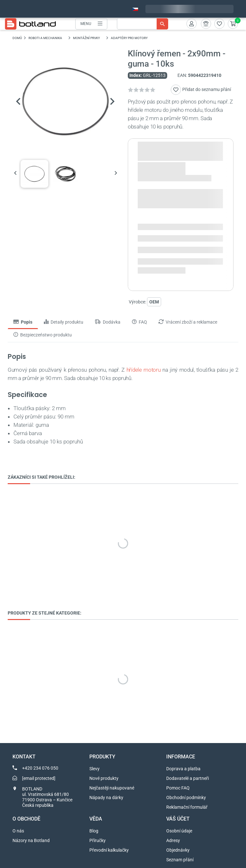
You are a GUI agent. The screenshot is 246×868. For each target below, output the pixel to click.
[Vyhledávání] (143, 24)
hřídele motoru (144, 370)
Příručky (98, 840)
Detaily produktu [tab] (64, 322)
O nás (18, 831)
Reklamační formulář (187, 807)
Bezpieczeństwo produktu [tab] (43, 335)
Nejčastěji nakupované (112, 788)
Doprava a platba (183, 769)
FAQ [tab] (139, 322)
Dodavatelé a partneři (188, 778)
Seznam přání (180, 860)
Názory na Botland (31, 840)
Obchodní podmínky (186, 798)
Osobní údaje (179, 831)
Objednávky (178, 850)
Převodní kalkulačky (109, 850)
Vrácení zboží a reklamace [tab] (188, 322)
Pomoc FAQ (178, 788)
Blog (94, 831)
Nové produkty (104, 778)
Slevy (94, 769)
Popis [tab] (23, 322)
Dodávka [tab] (108, 322)
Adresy (173, 840)
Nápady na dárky (106, 798)
